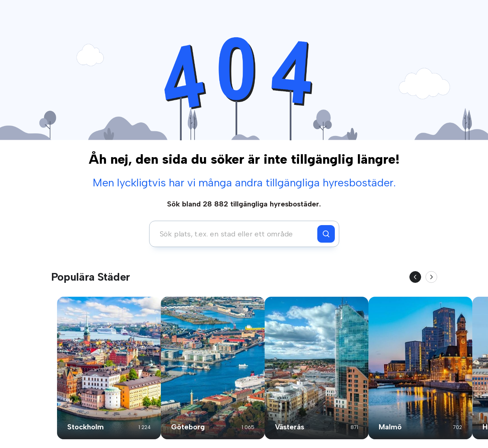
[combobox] (235, 234)
